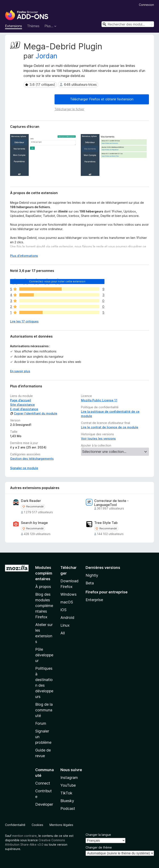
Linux (65, 625)
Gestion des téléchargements (32, 459)
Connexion (146, 5)
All (63, 633)
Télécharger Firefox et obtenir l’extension (102, 99)
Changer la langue (98, 835)
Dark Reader (31, 501)
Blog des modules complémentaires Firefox (44, 606)
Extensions (14, 26)
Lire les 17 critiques (24, 321)
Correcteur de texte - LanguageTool (111, 503)
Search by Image (34, 523)
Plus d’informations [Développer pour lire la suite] (24, 256)
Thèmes (33, 26)
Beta (90, 583)
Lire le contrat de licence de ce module (110, 427)
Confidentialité (15, 825)
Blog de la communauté (44, 710)
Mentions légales (61, 825)
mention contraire (24, 836)
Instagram (69, 778)
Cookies (37, 825)
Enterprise (94, 600)
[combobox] (128, 24)
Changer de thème (99, 847)
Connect (43, 783)
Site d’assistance (22, 405)
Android (67, 618)
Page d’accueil (21, 400)
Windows (68, 594)
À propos (43, 587)
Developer (44, 804)
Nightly (92, 575)
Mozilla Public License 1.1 (99, 400)
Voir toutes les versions (98, 438)
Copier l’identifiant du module (34, 413)
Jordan (46, 56)
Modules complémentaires (44, 573)
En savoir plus (20, 371)
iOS (63, 610)
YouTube (68, 785)
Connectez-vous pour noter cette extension (57, 281)
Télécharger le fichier (69, 109)
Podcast (68, 808)
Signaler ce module (24, 468)
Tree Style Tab (106, 523)
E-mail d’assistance (24, 409)
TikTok (66, 793)
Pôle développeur (44, 655)
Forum (41, 723)
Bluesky (67, 801)
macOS (67, 602)
